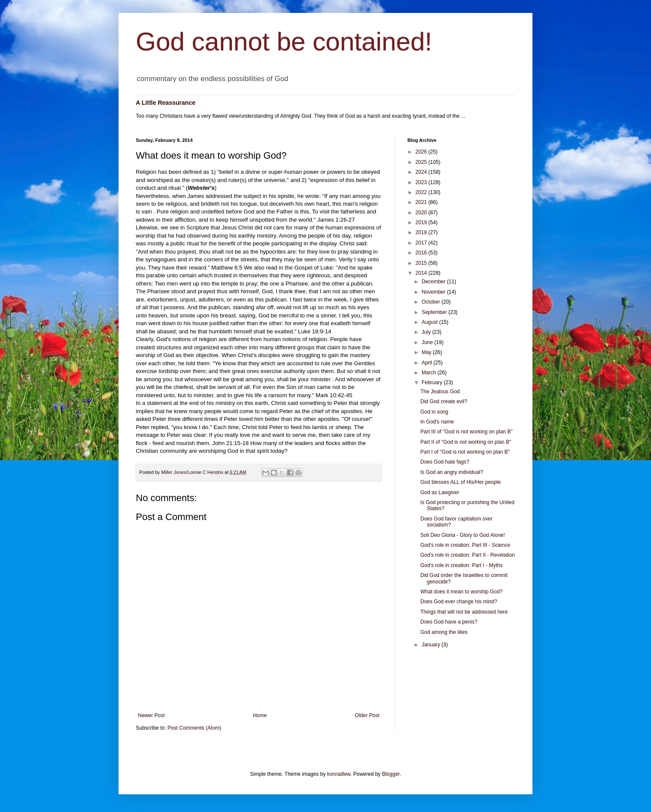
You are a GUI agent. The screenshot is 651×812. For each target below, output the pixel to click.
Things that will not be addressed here (464, 612)
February (433, 382)
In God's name (437, 422)
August (430, 322)
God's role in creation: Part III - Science (465, 545)
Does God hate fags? (445, 462)
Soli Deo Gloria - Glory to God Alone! (463, 535)
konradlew (339, 774)
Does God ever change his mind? (459, 602)
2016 (422, 253)
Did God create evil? (444, 401)
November (434, 292)
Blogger (391, 774)
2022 (422, 192)
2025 (422, 162)
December (434, 282)
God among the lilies (444, 632)
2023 (422, 182)
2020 (422, 213)
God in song (434, 412)
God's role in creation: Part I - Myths (462, 565)
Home (260, 715)
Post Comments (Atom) (194, 728)
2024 (422, 172)
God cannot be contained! (284, 42)
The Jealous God (440, 392)
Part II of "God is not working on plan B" (466, 442)
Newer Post (151, 715)
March (430, 373)
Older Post (367, 715)
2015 (422, 263)
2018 (422, 232)
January (432, 645)
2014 (422, 273)
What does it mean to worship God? (462, 592)
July (427, 332)
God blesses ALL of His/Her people (460, 482)
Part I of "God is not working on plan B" (465, 452)
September (435, 312)
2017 (422, 243)
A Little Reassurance (166, 103)
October (432, 302)
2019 (422, 223)
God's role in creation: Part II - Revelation (468, 555)
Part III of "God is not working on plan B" (466, 432)
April (427, 363)
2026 (422, 152)
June (428, 342)
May (427, 352)
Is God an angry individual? (452, 472)
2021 (422, 202)
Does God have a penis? (449, 622)
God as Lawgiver (440, 492)
